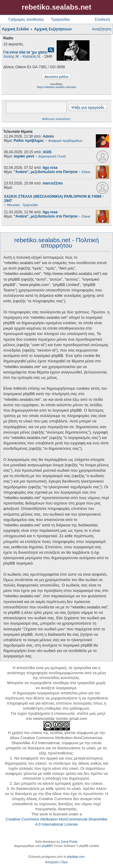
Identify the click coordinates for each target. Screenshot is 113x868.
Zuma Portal (69, 842)
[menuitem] (52, 862)
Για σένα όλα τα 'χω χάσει (25, 52)
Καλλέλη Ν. (32, 56)
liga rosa (50, 168)
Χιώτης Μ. (11, 56)
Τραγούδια (60, 19)
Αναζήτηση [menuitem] (102, 29)
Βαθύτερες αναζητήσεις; (56, 119)
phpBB (46, 846)
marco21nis (53, 183)
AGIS (47, 152)
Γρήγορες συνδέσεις (26, 19)
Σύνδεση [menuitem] (102, 19)
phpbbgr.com (76, 857)
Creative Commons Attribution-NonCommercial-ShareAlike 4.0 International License (56, 822)
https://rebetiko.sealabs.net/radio (56, 87)
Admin (48, 136)
